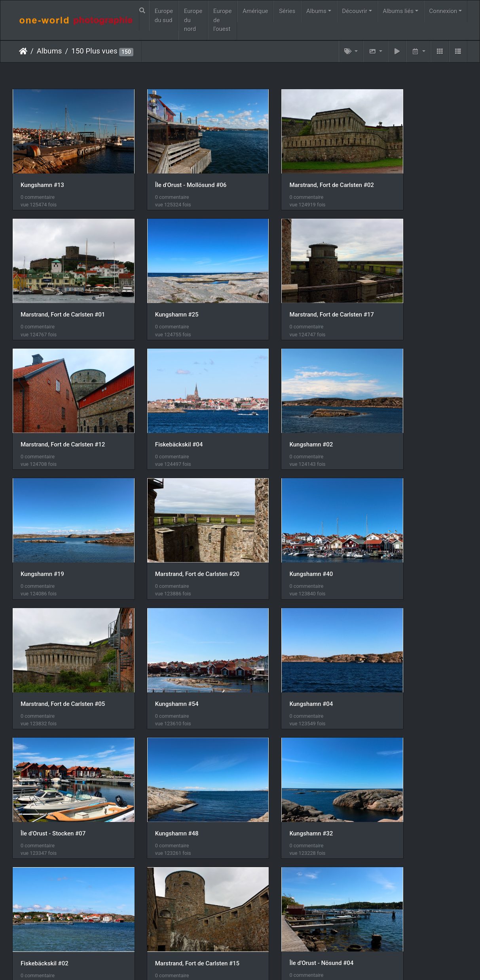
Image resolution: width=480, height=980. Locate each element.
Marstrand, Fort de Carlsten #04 (179, 761)
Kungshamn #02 (42, 408)
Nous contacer (269, 964)
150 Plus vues (94, 51)
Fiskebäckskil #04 (395, 290)
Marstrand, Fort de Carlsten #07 (297, 761)
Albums (316, 11)
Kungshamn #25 (42, 290)
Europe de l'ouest (223, 20)
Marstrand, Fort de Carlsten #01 (413, 173)
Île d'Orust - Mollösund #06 (173, 173)
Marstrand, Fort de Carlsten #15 (413, 643)
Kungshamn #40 (393, 408)
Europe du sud (164, 16)
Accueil (23, 51)
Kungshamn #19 (159, 408)
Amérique (255, 11)
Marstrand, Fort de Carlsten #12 (297, 290)
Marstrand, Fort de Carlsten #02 (297, 173)
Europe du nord (193, 20)
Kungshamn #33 (42, 878)
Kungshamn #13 (42, 173)
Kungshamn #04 (276, 525)
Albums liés (398, 11)
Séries (287, 11)
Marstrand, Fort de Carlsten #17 (179, 290)
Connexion (443, 11)
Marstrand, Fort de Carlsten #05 (63, 525)
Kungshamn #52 (393, 761)
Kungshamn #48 (42, 643)
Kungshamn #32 (159, 643)
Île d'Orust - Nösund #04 (53, 761)
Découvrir (355, 11)
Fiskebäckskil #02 (278, 643)
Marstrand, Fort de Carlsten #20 (297, 408)
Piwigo (236, 964)
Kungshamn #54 (159, 525)
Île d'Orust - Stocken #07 (404, 525)
